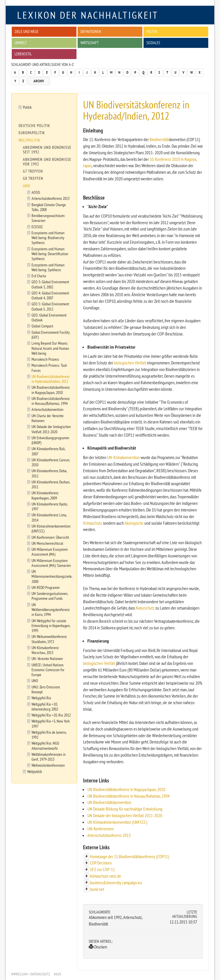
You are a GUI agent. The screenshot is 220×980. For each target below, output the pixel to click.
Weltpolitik (30, 140)
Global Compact (42, 326)
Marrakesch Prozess (45, 359)
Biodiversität (159, 139)
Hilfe (58, 974)
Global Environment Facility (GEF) (51, 335)
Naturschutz (145, 608)
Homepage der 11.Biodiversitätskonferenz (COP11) (129, 856)
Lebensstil (23, 54)
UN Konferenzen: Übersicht (50, 537)
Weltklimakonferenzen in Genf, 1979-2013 (49, 757)
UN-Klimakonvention (123, 457)
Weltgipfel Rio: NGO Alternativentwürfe (45, 745)
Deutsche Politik (34, 126)
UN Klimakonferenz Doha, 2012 (49, 473)
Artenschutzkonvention (47, 409)
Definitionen (91, 31)
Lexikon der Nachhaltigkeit (88, 15)
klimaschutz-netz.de (106, 876)
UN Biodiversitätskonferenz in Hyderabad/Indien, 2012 (51, 379)
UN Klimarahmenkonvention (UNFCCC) (117, 822)
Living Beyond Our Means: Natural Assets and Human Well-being (50, 348)
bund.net (97, 889)
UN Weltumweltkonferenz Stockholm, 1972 (49, 639)
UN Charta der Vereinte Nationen (48, 418)
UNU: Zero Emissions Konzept (46, 689)
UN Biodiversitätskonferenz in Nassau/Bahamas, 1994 (128, 796)
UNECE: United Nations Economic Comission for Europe (48, 670)
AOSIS (36, 192)
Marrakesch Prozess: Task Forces (49, 368)
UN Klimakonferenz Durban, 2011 (51, 484)
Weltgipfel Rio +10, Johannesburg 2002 (45, 706)
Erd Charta (39, 276)
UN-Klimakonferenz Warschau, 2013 (45, 650)
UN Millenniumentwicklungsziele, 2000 (52, 576)
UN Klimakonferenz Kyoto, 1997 (50, 506)
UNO (27, 186)
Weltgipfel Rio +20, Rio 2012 (51, 715)
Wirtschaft (90, 43)
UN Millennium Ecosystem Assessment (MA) (50, 552)
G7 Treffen (33, 171)
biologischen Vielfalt (130, 363)
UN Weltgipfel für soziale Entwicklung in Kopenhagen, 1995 (51, 626)
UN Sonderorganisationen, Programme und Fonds (50, 596)
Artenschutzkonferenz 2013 (109, 835)
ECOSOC (37, 227)
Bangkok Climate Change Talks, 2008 (49, 207)
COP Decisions (101, 863)
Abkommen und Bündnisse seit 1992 (47, 150)
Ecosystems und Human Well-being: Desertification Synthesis (50, 254)
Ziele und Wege (26, 31)
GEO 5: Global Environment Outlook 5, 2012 (50, 306)
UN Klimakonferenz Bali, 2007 (49, 451)
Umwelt (21, 43)
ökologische (134, 523)
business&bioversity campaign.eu (116, 883)
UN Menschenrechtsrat (47, 543)
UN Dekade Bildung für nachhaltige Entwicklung (125, 809)
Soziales (153, 43)
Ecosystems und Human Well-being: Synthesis (48, 267)
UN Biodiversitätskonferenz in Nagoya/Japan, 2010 (126, 789)
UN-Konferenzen (101, 829)
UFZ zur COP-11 (102, 869)
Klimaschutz (93, 523)
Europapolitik (32, 133)
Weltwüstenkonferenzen (48, 765)
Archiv (39, 81)
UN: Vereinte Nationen (47, 658)
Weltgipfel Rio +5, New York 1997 (51, 723)
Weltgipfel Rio (41, 698)
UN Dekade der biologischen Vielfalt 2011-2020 (125, 815)
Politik (152, 31)
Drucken (98, 947)
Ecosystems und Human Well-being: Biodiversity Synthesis (48, 238)
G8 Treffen (33, 178)
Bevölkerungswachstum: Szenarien (48, 218)
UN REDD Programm (46, 587)
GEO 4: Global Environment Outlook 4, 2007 (50, 295)
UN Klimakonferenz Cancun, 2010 (51, 462)
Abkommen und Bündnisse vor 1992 (47, 162)
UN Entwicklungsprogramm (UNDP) (50, 440)
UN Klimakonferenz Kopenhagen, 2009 (45, 495)
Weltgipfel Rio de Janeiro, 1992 (49, 735)
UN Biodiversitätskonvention (109, 802)
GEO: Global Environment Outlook (49, 317)
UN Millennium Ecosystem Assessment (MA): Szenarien (51, 563)
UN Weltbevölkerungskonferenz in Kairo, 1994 (51, 610)
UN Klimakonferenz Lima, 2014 (49, 517)
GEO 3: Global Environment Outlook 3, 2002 (50, 284)
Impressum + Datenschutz (31, 974)
